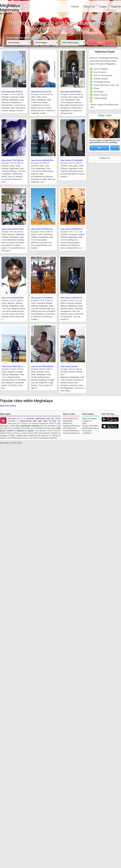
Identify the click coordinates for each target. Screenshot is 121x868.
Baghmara (4, 406)
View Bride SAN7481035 (71, 92)
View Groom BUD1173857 (13, 229)
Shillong (13, 406)
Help (84, 423)
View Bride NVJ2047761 (41, 92)
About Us (89, 6)
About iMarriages (89, 418)
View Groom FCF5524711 (42, 229)
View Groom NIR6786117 (12, 366)
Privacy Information (90, 426)
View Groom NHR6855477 (72, 229)
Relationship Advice (91, 428)
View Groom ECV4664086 (71, 160)
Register (116, 6)
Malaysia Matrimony (71, 426)
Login (103, 6)
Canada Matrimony (71, 431)
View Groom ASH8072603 (13, 298)
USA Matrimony (69, 428)
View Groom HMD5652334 (42, 160)
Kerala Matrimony (70, 418)
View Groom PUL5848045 (42, 298)
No (99, 148)
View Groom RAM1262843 (42, 366)
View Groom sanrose (69, 366)
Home (75, 6)
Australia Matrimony (71, 433)
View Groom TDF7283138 (12, 160)
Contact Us (87, 421)
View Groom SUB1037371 (71, 298)
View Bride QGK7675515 (12, 92)
